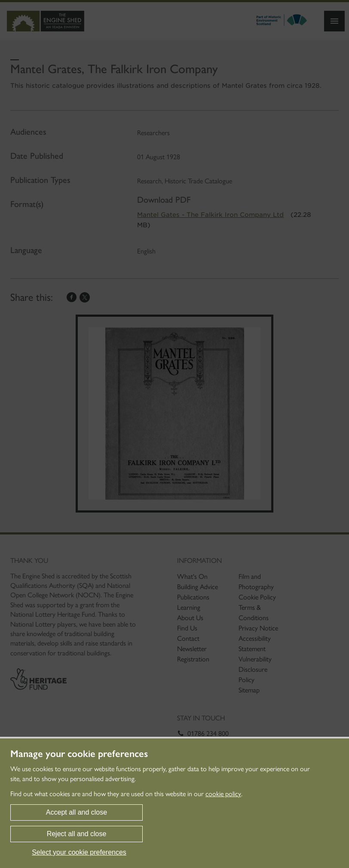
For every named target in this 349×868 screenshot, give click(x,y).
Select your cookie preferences (79, 852)
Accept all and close (77, 812)
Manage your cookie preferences (79, 754)
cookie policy (223, 794)
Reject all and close (77, 834)
